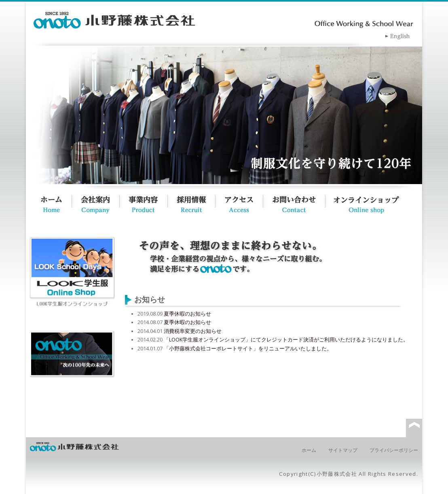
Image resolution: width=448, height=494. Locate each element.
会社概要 (100, 203)
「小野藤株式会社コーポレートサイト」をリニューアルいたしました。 (248, 349)
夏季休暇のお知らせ (187, 314)
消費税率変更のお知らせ (193, 331)
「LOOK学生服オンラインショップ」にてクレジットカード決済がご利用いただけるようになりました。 (286, 340)
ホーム (51, 203)
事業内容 (148, 203)
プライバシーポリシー (394, 450)
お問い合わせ (298, 203)
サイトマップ (343, 450)
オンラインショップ (376, 203)
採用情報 (195, 203)
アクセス (243, 203)
